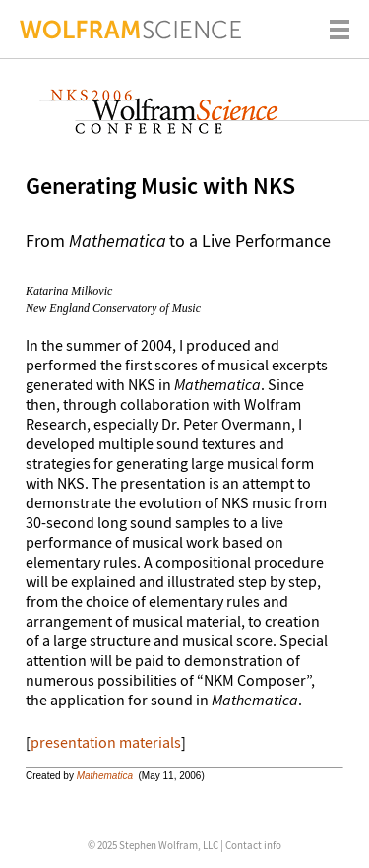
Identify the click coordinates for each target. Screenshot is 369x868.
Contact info (253, 845)
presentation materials (106, 742)
